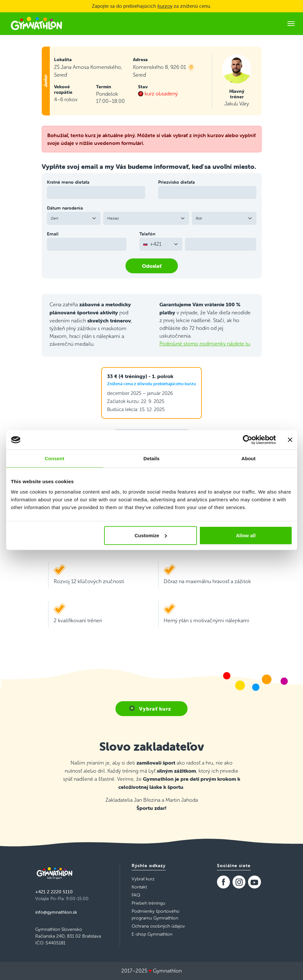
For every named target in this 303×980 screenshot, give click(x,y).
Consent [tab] (54, 458)
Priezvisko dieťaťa (176, 182)
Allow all (246, 535)
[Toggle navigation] (291, 24)
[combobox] (161, 244)
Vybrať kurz (155, 709)
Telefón (147, 234)
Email (53, 234)
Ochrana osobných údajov (158, 926)
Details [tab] (152, 458)
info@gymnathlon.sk (56, 912)
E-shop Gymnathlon (152, 934)
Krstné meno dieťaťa (68, 182)
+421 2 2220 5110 (54, 892)
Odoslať (152, 266)
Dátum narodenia (65, 208)
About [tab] (249, 458)
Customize (151, 535)
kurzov (165, 6)
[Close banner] (290, 440)
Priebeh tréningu (148, 903)
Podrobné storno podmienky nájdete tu (205, 344)
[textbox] (157, 244)
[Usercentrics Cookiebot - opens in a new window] (248, 440)
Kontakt (139, 887)
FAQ (136, 895)
